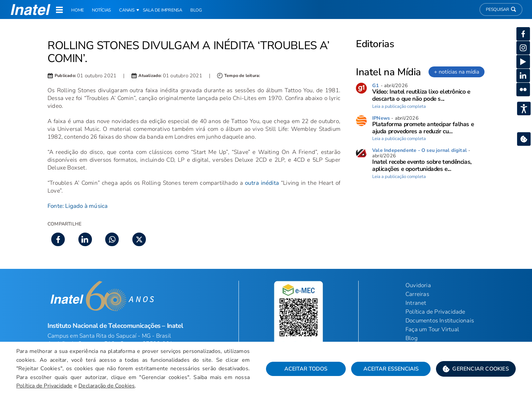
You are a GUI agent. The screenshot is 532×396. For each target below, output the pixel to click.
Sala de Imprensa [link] (163, 10)
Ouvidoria (418, 285)
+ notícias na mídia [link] (457, 72)
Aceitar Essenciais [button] (391, 369)
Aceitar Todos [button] (306, 369)
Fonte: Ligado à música (78, 206)
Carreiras (417, 294)
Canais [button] (127, 10)
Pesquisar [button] (501, 9)
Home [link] (78, 10)
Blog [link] (196, 10)
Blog (412, 338)
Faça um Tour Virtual (432, 329)
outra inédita (262, 183)
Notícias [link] (101, 10)
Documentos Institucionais (440, 321)
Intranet (416, 303)
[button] (476, 369)
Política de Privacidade (44, 386)
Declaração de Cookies (107, 386)
